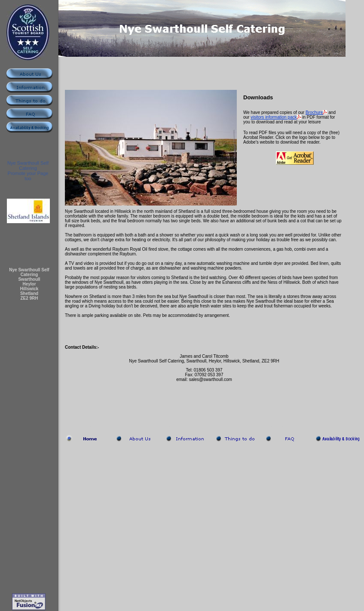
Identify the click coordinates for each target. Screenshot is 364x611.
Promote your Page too (28, 176)
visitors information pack (274, 117)
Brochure (314, 112)
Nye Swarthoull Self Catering (28, 166)
